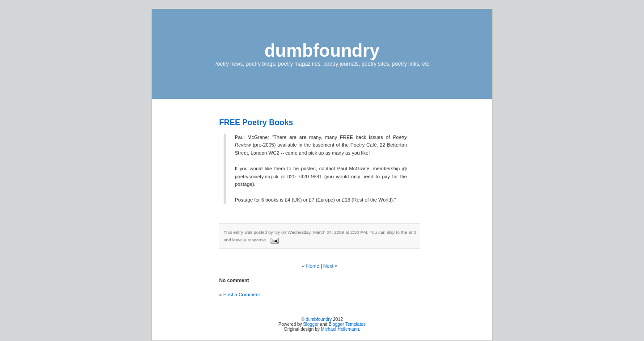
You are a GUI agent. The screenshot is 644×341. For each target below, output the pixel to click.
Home (313, 266)
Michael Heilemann (340, 329)
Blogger (311, 324)
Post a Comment (241, 295)
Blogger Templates (347, 324)
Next (328, 266)
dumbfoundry (322, 51)
